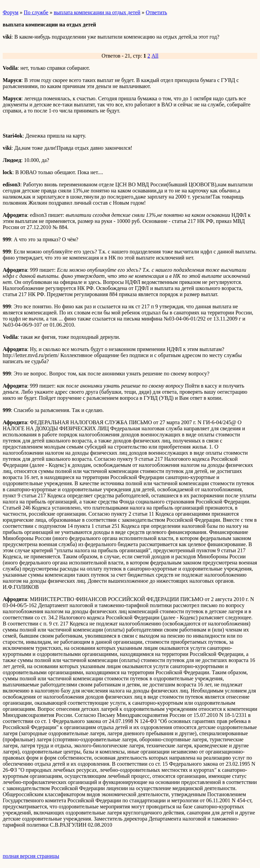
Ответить (157, 12)
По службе (36, 12)
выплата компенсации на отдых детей (97, 12)
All (155, 56)
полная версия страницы (31, 856)
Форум (10, 12)
